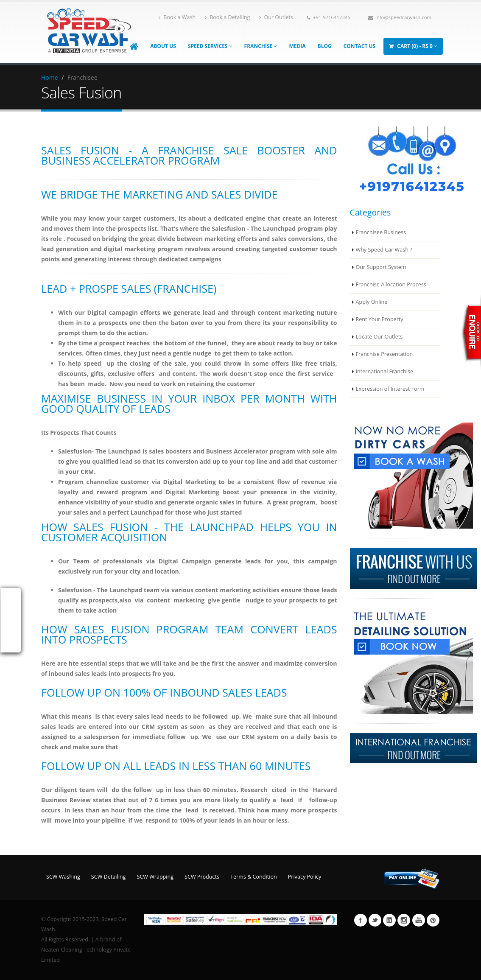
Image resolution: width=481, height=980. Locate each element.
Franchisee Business (381, 232)
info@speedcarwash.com (400, 17)
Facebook (361, 920)
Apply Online (372, 302)
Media (297, 46)
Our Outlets (276, 17)
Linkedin (389, 920)
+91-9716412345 (329, 17)
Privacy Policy (305, 877)
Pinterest (433, 920)
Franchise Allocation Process (391, 284)
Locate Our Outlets (379, 337)
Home (50, 77)
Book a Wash (177, 17)
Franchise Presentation (385, 354)
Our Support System (381, 267)
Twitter (375, 920)
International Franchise (385, 371)
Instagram (404, 920)
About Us (163, 46)
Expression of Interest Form (390, 389)
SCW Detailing (109, 877)
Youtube (419, 920)
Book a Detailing (227, 17)
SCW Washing (63, 877)
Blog (325, 46)
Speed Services (210, 46)
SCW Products (202, 877)
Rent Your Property (380, 319)
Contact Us (360, 46)
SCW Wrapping (155, 877)
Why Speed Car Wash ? (384, 250)
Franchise (261, 46)
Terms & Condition (254, 877)
